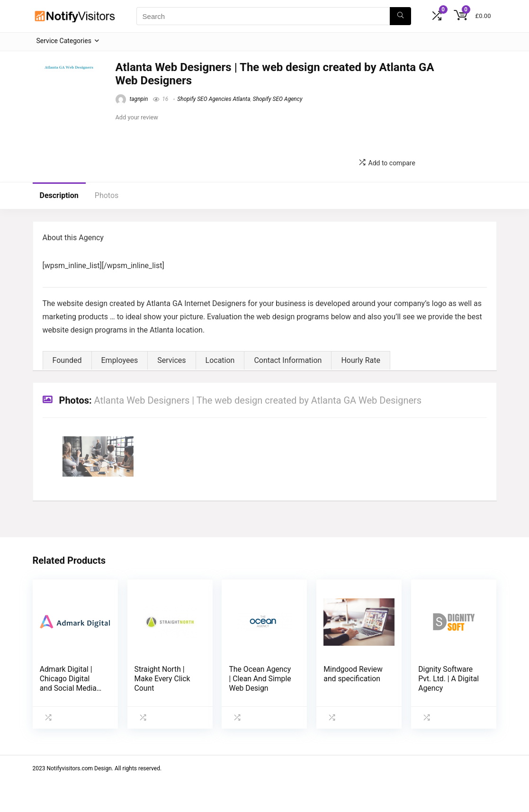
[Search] (400, 16)
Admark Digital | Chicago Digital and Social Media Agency (68, 683)
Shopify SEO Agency (278, 99)
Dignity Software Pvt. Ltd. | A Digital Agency (448, 679)
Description (59, 195)
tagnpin (132, 99)
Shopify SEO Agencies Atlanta (214, 99)
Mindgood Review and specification (353, 674)
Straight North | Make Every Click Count (162, 679)
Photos (107, 195)
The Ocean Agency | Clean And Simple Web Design (260, 679)
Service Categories (64, 41)
